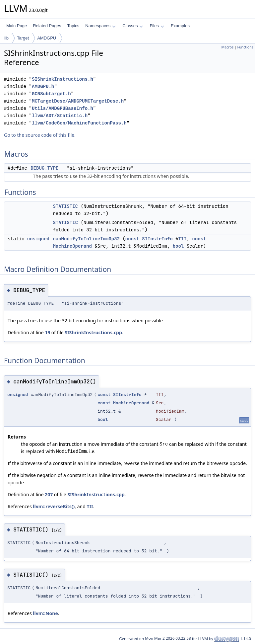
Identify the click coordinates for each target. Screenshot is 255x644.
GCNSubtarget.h (51, 94)
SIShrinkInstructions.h (63, 79)
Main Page (17, 26)
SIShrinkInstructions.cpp (93, 332)
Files (157, 26)
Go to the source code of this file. (40, 135)
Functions (245, 47)
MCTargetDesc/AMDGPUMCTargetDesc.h (78, 101)
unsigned (38, 239)
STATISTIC (65, 206)
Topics (73, 26)
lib (6, 38)
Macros (228, 47)
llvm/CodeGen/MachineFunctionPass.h (79, 123)
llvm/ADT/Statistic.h (60, 116)
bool (178, 246)
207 (49, 494)
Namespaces (100, 26)
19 (47, 332)
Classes (133, 26)
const (132, 239)
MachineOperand (72, 246)
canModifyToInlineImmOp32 (86, 239)
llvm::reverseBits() (54, 506)
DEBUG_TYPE (44, 168)
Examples (180, 26)
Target (23, 38)
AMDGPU (47, 38)
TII (182, 239)
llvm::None (45, 613)
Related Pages (47, 26)
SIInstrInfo (157, 239)
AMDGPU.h (43, 86)
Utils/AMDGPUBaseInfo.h (63, 108)
